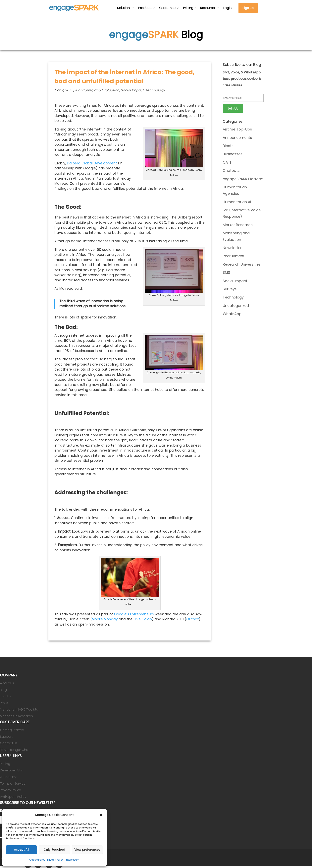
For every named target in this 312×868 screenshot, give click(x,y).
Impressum (73, 860)
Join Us (5, 696)
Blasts (228, 146)
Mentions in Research (16, 716)
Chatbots (231, 171)
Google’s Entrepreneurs (134, 614)
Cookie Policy (37, 860)
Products (145, 8)
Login (227, 8)
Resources (208, 8)
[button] (101, 815)
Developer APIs (11, 770)
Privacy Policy (55, 860)
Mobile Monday (105, 619)
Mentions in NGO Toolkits (19, 709)
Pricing (188, 8)
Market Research (238, 225)
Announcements (237, 138)
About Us (7, 683)
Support (6, 737)
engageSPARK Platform (243, 179)
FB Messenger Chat (15, 750)
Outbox (192, 619)
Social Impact (132, 90)
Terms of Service (13, 783)
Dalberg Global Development (92, 163)
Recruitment (234, 256)
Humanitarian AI (237, 202)
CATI (227, 162)
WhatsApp (232, 314)
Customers (168, 8)
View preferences (87, 850)
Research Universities (242, 264)
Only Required (54, 850)
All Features (9, 777)
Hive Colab (143, 619)
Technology (155, 90)
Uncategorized (236, 306)
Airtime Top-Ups (237, 129)
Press (4, 703)
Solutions (124, 8)
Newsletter (232, 248)
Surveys (230, 289)
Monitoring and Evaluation (97, 90)
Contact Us (9, 743)
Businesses (233, 154)
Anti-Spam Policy (13, 797)
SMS (226, 272)
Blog (3, 690)
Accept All (22, 850)
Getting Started (12, 730)
